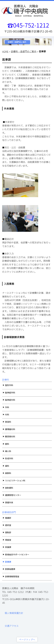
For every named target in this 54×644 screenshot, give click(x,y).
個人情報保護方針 (14, 613)
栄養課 (7, 547)
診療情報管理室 (11, 577)
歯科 (6, 466)
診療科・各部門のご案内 (24, 51)
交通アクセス (12, 626)
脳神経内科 (9, 400)
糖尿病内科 (9, 437)
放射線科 (8, 488)
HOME (5, 51)
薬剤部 (7, 533)
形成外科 (8, 459)
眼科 (6, 444)
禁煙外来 (8, 503)
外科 (6, 407)
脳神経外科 (9, 393)
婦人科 (7, 451)
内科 (6, 415)
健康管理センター (12, 495)
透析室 (7, 525)
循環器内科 (9, 429)
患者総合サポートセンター (16, 555)
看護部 (7, 518)
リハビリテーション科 (14, 481)
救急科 (7, 422)
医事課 (7, 562)
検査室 (7, 540)
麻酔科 (7, 473)
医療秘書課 (9, 569)
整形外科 (8, 385)
